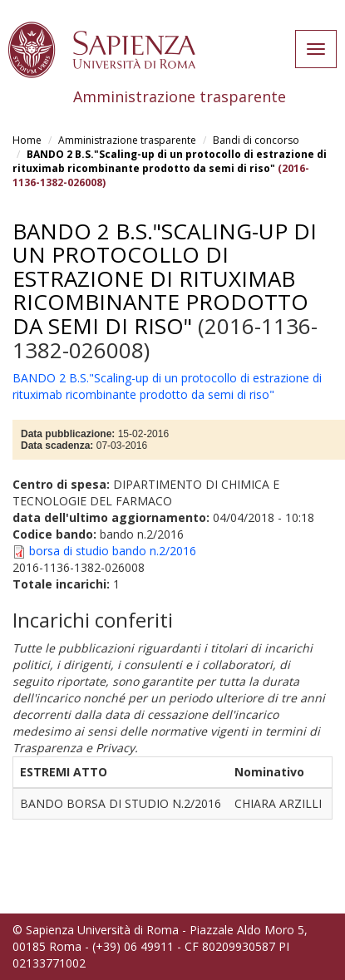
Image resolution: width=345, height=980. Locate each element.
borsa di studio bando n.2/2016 (113, 551)
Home (27, 140)
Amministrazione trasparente (127, 140)
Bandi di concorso (256, 140)
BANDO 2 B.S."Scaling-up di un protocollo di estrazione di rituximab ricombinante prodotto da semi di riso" (170, 161)
